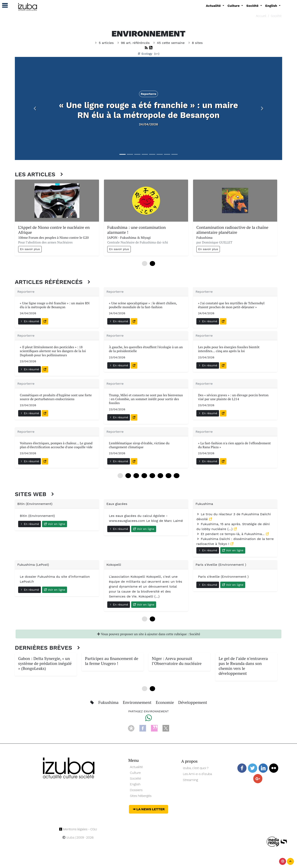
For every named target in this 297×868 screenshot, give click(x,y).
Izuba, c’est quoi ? (196, 768)
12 (128, 476)
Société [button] (253, 6)
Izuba (68, 837)
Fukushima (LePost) (33, 565)
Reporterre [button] (149, 94)
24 (136, 476)
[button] (35, 108)
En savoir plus (30, 249)
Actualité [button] (214, 6)
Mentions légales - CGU (78, 829)
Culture (135, 773)
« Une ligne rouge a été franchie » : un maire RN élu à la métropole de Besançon (148, 110)
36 (144, 476)
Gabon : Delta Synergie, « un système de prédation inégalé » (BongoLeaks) (45, 663)
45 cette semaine (169, 43)
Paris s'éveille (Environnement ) (221, 565)
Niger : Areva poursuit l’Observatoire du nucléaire (177, 661)
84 (176, 476)
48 (152, 476)
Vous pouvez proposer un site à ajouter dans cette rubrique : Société (149, 634)
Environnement (138, 702)
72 (168, 476)
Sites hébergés (141, 796)
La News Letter (149, 809)
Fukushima (204, 504)
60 (160, 476)
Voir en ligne (55, 524)
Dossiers (136, 790)
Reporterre (26, 292)
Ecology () (148, 54)
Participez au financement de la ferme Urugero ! (112, 661)
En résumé (29, 321)
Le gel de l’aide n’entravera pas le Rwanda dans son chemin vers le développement (243, 666)
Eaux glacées (117, 504)
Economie (165, 702)
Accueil (261, 16)
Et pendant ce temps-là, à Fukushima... (231, 534)
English (135, 784)
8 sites (195, 43)
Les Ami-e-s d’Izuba (197, 774)
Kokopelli (114, 565)
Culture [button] (234, 6)
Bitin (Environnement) (35, 504)
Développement (193, 702)
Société (276, 16)
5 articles (104, 43)
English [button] (272, 6)
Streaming (191, 780)
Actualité (136, 767)
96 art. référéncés (134, 43)
